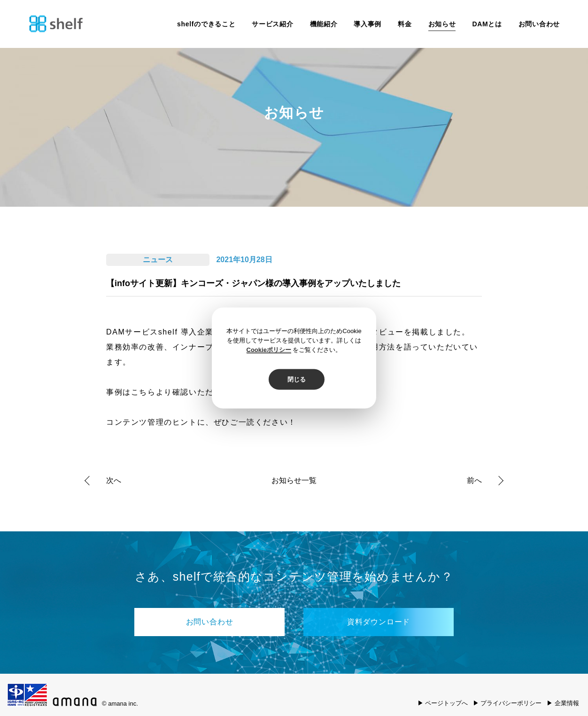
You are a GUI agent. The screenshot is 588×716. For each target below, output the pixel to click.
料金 (405, 24)
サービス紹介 (272, 24)
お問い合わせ (539, 24)
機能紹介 (324, 24)
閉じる (297, 379)
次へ (114, 480)
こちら (143, 392)
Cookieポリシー (269, 350)
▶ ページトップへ (443, 703)
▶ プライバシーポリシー (507, 703)
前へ (474, 480)
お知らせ (442, 24)
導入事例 (367, 24)
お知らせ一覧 (294, 481)
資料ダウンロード (379, 622)
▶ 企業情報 (563, 703)
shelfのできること (206, 24)
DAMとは (487, 24)
